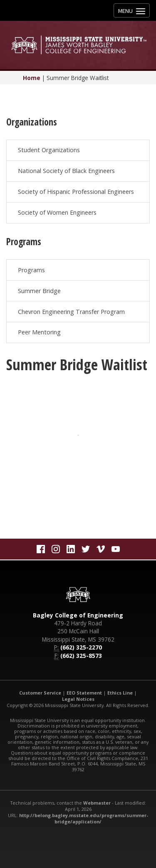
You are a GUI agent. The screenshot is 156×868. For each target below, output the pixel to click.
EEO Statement (84, 693)
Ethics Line (120, 693)
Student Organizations (49, 150)
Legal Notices (78, 699)
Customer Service (40, 693)
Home (32, 78)
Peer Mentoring (39, 332)
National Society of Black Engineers (66, 171)
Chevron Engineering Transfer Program (71, 312)
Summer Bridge (39, 291)
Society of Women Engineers (57, 212)
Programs (31, 270)
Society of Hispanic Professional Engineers (76, 192)
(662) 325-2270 (81, 647)
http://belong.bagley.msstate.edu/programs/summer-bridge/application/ (84, 818)
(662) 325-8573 (81, 656)
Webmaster (97, 803)
